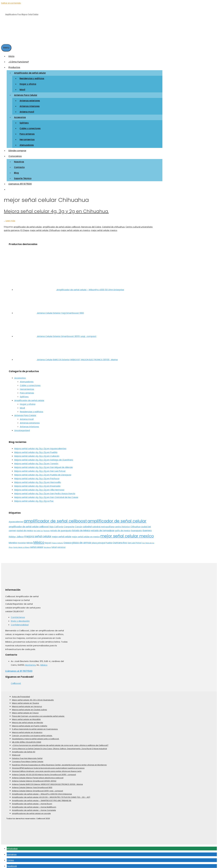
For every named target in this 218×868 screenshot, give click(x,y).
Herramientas (27, 138)
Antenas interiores (30, 104)
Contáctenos (18, 615)
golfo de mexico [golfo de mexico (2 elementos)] (123, 529)
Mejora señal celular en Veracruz (27, 704)
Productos (15, 65)
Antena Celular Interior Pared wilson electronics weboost (38, 776)
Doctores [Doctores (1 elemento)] (47, 529)
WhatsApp (12, 847)
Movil (22, 88)
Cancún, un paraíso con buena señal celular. (32, 734)
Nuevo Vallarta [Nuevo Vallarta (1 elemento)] (58, 541)
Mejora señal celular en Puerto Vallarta (30, 724)
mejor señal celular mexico (104, 229)
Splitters (24, 121)
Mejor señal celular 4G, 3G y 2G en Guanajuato (33, 698)
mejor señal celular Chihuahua (45, 229)
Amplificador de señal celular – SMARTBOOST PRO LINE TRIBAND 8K (42, 799)
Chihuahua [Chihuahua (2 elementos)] (135, 525)
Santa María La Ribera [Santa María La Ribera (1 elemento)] (21, 545)
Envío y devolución (20, 619)
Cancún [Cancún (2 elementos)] (79, 525)
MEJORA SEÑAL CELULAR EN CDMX (27, 740)
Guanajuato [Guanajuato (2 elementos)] (136, 529)
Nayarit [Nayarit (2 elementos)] (48, 541)
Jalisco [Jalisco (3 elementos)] (20, 535)
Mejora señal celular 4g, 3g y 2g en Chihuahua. (56, 209)
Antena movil (27, 110)
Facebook (12, 864)
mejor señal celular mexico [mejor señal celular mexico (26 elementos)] (127, 534)
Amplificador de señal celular (31, 71)
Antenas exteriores (30, 99)
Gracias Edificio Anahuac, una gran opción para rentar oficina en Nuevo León (47, 769)
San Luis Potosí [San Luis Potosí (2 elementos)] (135, 541)
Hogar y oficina (28, 82)
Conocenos (16, 154)
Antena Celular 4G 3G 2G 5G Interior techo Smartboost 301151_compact (44, 773)
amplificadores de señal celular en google (31, 812)
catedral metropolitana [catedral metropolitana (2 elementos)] (103, 525)
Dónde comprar (17, 149)
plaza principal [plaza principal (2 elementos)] (99, 541)
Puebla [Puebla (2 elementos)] (109, 541)
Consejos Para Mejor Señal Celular (28, 760)
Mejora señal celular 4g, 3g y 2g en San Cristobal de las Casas (46, 495)
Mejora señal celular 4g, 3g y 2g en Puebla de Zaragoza (43, 473)
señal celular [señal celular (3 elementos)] (37, 545)
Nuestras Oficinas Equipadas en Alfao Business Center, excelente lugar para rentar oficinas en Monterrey (59, 763)
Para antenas (27, 132)
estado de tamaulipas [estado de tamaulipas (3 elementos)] (103, 529)
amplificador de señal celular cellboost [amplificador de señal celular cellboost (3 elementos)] (29, 525)
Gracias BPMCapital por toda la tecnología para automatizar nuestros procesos (48, 766)
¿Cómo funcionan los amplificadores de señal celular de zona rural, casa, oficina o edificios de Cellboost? (60, 743)
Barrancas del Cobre (91, 225)
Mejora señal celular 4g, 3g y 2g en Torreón (36, 462)
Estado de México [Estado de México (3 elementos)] (81, 529)
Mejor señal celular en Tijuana (25, 701)
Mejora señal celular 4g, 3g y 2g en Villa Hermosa (39, 488)
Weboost (16, 753)
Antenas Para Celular (27, 93)
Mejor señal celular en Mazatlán (26, 717)
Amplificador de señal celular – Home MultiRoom (34, 805)
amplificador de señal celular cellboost (62, 225)
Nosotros (19, 160)
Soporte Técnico (23, 176)
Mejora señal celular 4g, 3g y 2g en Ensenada (37, 484)
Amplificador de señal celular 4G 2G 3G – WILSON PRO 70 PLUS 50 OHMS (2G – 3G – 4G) (51, 795)
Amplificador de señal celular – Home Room (32, 802)
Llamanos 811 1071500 (20, 182)
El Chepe (25, 229)
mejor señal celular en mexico (75, 229)
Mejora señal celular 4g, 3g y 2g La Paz (34, 499)
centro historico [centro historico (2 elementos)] (122, 525)
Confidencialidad (20, 623)
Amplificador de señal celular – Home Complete (34, 808)
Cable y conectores (30, 126)
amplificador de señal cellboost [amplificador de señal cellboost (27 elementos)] (55, 519)
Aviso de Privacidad (21, 695)
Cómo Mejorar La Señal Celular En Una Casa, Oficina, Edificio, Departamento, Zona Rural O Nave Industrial (59, 747)
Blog (16, 171)
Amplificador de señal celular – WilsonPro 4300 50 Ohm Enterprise (42, 792)
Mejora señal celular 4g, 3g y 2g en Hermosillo (38, 480)
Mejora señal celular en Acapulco (27, 730)
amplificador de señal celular (28, 225)
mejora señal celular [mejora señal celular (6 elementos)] (38, 535)
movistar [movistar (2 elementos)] (22, 541)
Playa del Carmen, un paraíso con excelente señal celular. (38, 714)
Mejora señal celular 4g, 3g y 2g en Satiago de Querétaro (44, 458)
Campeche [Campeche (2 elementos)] (69, 525)
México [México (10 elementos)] (39, 541)
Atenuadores (27, 143)
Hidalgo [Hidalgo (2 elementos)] (12, 535)
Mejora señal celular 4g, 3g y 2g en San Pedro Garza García (45, 492)
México (44, 663)
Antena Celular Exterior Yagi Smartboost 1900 (32, 786)
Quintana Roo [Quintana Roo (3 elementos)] (120, 541)
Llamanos (12, 852)
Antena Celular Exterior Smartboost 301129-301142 (34, 779)
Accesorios (21, 115)
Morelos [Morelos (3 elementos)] (13, 541)
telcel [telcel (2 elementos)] (54, 545)
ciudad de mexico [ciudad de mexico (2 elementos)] (25, 529)
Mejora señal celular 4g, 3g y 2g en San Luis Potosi (40, 469)
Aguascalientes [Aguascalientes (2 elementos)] (16, 520)
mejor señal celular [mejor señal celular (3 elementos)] (62, 535)
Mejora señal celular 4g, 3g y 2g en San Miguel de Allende (44, 465)
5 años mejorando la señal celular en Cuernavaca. (35, 727)
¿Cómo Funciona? (19, 60)
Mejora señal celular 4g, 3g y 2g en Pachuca (37, 477)
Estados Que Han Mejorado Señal (27, 756)
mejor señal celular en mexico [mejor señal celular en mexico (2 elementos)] (86, 535)
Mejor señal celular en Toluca (25, 711)
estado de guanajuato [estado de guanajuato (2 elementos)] (61, 529)
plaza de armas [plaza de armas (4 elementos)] (82, 541)
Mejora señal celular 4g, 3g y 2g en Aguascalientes (40, 447)
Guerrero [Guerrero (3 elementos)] (147, 529)
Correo (10, 858)
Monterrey (30, 663)
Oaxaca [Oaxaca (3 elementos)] (68, 541)
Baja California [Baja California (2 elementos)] (56, 525)
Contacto (19, 165)
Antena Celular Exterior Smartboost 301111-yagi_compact (37, 789)
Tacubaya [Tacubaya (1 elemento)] (47, 545)
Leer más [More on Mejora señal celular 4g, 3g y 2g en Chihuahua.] (10, 219)
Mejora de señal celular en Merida (27, 721)
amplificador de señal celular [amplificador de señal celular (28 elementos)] (117, 519)
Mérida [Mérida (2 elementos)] (30, 541)
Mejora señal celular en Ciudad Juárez (29, 708)
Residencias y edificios (32, 77)
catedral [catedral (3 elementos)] (87, 525)
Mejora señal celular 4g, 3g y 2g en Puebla (36, 450)
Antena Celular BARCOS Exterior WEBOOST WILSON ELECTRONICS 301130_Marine (47, 782)
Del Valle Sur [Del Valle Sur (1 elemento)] (38, 529)
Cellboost (16, 681)
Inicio (11, 54)
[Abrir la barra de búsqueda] (3, 40)
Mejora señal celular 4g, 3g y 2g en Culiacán (37, 454)
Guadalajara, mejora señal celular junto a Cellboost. (36, 737)
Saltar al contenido (11, 3)
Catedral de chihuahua (113, 225)
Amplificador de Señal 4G (24, 750)
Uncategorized (22, 428)
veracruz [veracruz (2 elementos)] (61, 545)
